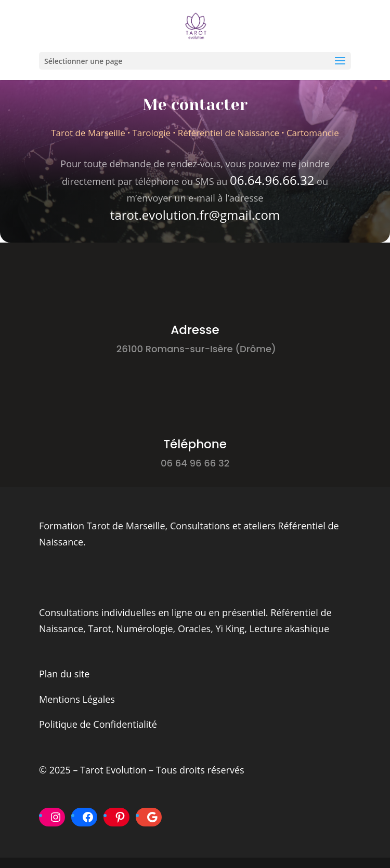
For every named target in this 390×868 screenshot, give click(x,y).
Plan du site (64, 674)
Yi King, (231, 629)
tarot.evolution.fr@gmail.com (195, 215)
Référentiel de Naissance (229, 133)
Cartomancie (313, 133)
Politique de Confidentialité (98, 724)
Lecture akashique (290, 629)
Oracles (194, 629)
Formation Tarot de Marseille (102, 526)
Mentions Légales (77, 699)
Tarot (100, 629)
